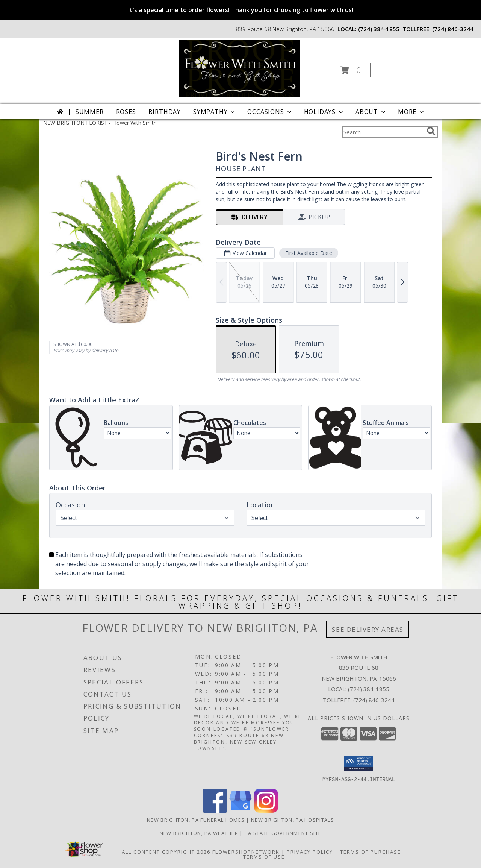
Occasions (270, 112)
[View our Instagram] (266, 810)
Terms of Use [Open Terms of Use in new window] (264, 856)
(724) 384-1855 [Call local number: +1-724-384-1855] (379, 29)
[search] (431, 131)
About (371, 112)
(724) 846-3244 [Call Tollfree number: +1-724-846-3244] (374, 700)
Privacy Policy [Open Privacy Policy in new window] (310, 851)
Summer (90, 112)
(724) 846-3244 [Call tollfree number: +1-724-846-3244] (453, 29)
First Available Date (309, 253)
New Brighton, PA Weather (199, 833)
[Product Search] (383, 132)
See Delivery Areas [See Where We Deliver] (368, 629)
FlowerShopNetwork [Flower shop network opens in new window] (246, 851)
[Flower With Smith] (240, 68)
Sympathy (215, 112)
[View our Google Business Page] (240, 810)
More (412, 112)
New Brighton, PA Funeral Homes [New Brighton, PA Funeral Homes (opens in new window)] (196, 819)
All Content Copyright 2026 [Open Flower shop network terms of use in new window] (166, 851)
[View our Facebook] (215, 810)
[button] (351, 70)
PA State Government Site (283, 833)
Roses (126, 112)
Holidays (324, 112)
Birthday (165, 112)
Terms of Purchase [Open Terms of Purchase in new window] (371, 851)
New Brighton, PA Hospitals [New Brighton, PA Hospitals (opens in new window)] (293, 819)
